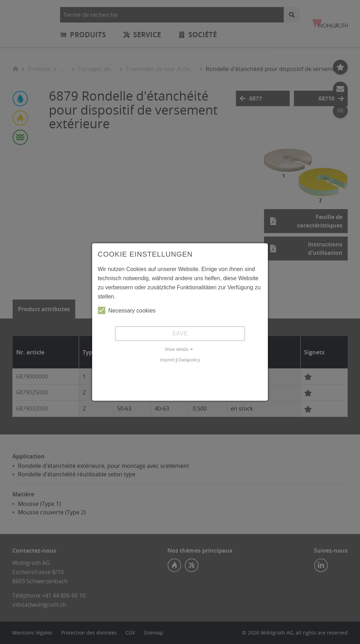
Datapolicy (189, 360)
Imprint (167, 360)
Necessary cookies (127, 310)
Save (180, 333)
